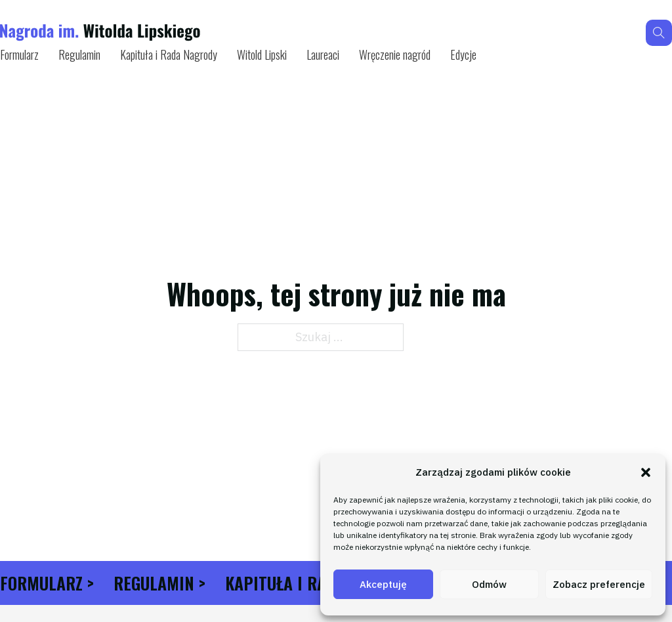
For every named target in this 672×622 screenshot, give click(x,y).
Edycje (463, 54)
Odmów (489, 584)
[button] (646, 472)
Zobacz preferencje (599, 584)
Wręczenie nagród (395, 54)
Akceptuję (383, 584)
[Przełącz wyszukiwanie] (659, 33)
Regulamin (79, 54)
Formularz (19, 54)
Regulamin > (159, 583)
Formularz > (47, 583)
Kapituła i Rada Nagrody (169, 54)
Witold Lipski (262, 54)
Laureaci (323, 54)
